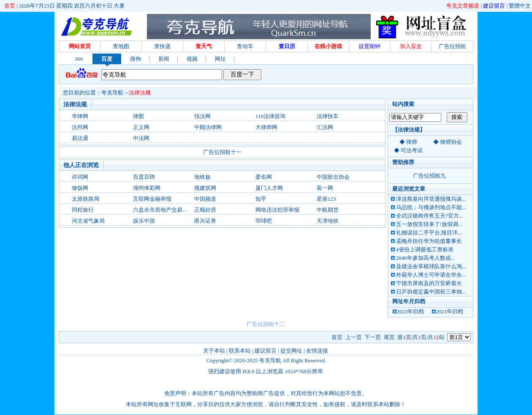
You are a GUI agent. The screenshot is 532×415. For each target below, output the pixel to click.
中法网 (141, 138)
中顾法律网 (208, 127)
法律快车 (328, 116)
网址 (220, 59)
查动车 (245, 46)
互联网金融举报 (152, 199)
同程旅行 (83, 210)
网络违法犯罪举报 (277, 210)
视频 (192, 59)
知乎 (261, 199)
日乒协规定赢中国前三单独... (431, 292)
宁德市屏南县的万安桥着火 (429, 283)
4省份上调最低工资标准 (425, 249)
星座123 (326, 199)
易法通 (80, 138)
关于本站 (214, 351)
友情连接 (317, 351)
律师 (412, 142)
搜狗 (136, 59)
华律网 (80, 116)
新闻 (164, 59)
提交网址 (291, 351)
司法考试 (412, 150)
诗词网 (80, 177)
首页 (10, 6)
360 (79, 59)
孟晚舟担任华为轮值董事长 (429, 241)
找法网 (202, 116)
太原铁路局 (85, 199)
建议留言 (494, 6)
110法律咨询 (270, 116)
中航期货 (328, 210)
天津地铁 (328, 221)
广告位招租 (452, 46)
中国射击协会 (333, 177)
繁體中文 (520, 6)
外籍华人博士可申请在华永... (431, 275)
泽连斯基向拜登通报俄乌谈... (431, 199)
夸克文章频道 (463, 6)
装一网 (325, 188)
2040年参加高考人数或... (426, 258)
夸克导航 (112, 93)
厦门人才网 (269, 188)
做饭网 (80, 188)
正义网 (141, 127)
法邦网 (80, 127)
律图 (138, 116)
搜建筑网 (205, 188)
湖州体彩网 (147, 188)
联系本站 (240, 351)
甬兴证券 (205, 221)
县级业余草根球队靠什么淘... (431, 266)
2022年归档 (410, 311)
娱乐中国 (144, 221)
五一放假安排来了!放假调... (429, 224)
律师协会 (451, 142)
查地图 (121, 46)
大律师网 (266, 127)
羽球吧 (264, 221)
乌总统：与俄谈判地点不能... (431, 207)
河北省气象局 (88, 221)
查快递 (162, 46)
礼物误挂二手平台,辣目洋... (429, 233)
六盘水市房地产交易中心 (163, 210)
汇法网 (325, 127)
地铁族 (202, 177)
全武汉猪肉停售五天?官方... (430, 216)
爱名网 (264, 177)
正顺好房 (205, 210)
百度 (107, 59)
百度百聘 (144, 177)
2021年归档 (449, 311)
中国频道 (205, 199)
